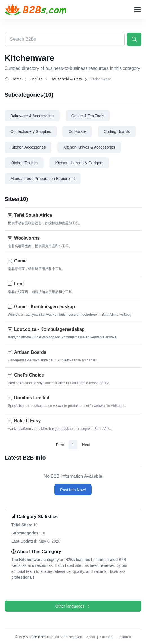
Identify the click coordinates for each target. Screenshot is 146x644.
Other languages (73, 606)
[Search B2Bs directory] (65, 39)
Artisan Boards (30, 352)
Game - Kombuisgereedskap (44, 307)
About (90, 637)
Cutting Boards (117, 131)
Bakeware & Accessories (32, 116)
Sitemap (106, 637)
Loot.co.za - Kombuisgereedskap (49, 329)
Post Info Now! (73, 490)
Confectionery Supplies (31, 131)
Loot (19, 284)
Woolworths (27, 238)
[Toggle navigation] (137, 10)
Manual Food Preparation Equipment (43, 179)
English (36, 79)
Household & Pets (66, 79)
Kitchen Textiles (24, 163)
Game (20, 261)
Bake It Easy (27, 421)
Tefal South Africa (33, 215)
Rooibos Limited (32, 398)
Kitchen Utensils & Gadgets (79, 163)
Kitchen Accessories (28, 147)
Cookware (77, 131)
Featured (124, 637)
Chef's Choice (29, 375)
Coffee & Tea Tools (88, 116)
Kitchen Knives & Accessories (89, 147)
